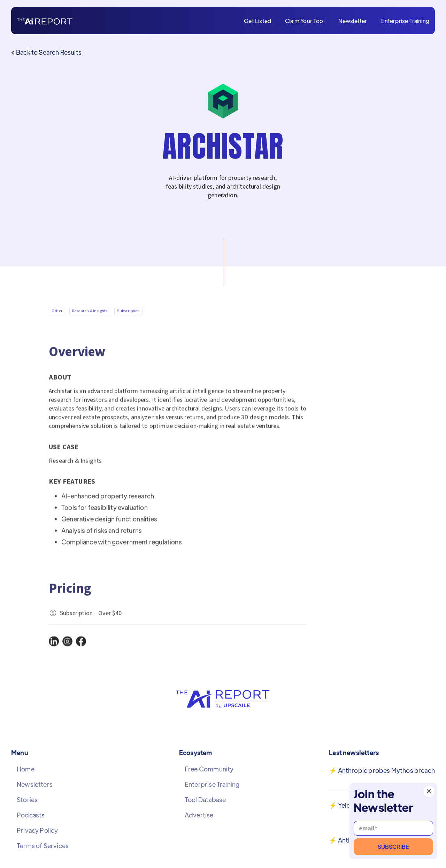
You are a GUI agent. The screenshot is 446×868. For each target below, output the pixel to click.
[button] (429, 791)
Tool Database (205, 800)
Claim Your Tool (305, 21)
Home (26, 769)
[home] (45, 21)
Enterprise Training (405, 21)
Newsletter (353, 21)
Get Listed (257, 21)
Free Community (209, 769)
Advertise (199, 815)
